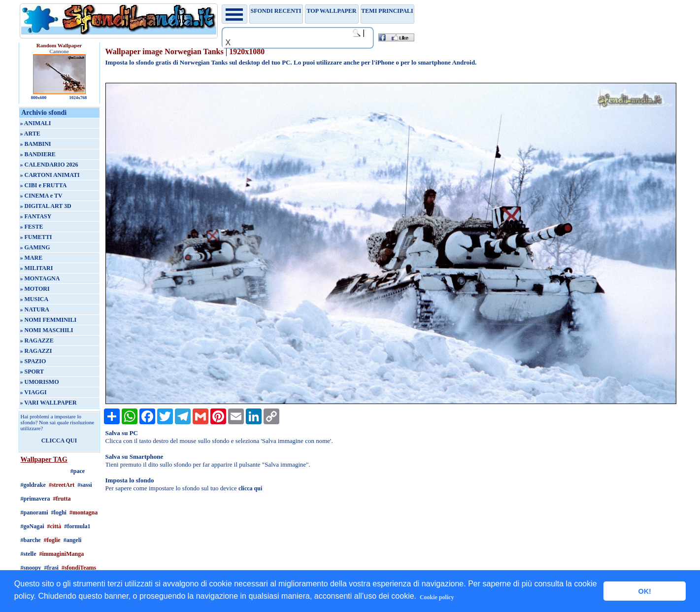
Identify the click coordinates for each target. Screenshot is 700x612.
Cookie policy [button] (437, 597)
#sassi (84, 485)
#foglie (52, 540)
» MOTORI (35, 289)
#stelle (29, 554)
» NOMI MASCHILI (47, 330)
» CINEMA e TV (41, 196)
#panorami (34, 512)
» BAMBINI (36, 144)
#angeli (73, 540)
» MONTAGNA (40, 278)
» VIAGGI (33, 392)
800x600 (39, 98)
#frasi (51, 568)
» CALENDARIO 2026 (49, 165)
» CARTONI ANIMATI (50, 175)
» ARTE (30, 134)
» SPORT (32, 372)
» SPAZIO (33, 361)
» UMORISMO (40, 382)
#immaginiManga (62, 554)
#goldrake (33, 485)
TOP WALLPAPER (332, 11)
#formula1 (77, 526)
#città (54, 526)
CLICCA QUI (59, 441)
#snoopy (31, 568)
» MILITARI (37, 268)
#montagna (83, 512)
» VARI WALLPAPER (49, 403)
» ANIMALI (36, 123)
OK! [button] (644, 591)
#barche (31, 540)
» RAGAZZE (37, 340)
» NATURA (35, 309)
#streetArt (62, 485)
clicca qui (250, 488)
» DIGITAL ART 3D (46, 206)
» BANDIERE (38, 154)
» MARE (32, 258)
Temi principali (387, 11)
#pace (78, 471)
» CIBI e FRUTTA (44, 185)
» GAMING (35, 247)
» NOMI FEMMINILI (49, 320)
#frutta (62, 499)
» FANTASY (36, 216)
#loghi (59, 512)
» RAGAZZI (36, 351)
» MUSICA (34, 299)
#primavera (35, 499)
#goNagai (33, 526)
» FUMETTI (36, 237)
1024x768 (78, 98)
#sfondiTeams (79, 568)
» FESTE (32, 227)
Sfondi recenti (276, 11)
